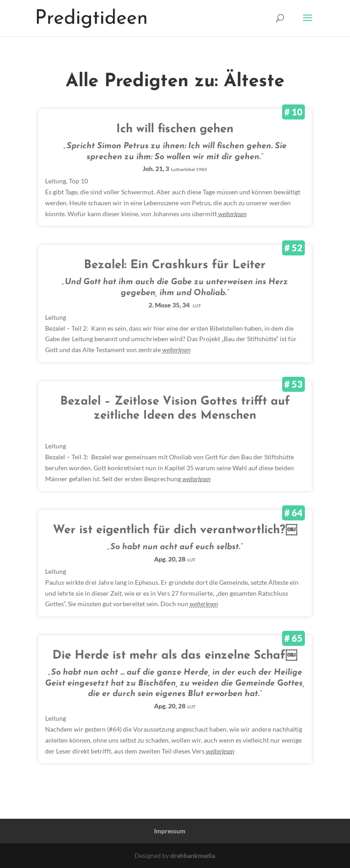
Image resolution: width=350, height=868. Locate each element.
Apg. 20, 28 (175, 559)
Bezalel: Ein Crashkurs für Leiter (175, 265)
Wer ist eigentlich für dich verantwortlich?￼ (175, 530)
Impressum (170, 831)
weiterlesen (232, 214)
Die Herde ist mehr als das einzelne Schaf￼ (175, 656)
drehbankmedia (193, 855)
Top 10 (78, 181)
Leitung (56, 181)
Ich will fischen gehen (175, 129)
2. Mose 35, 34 (175, 305)
